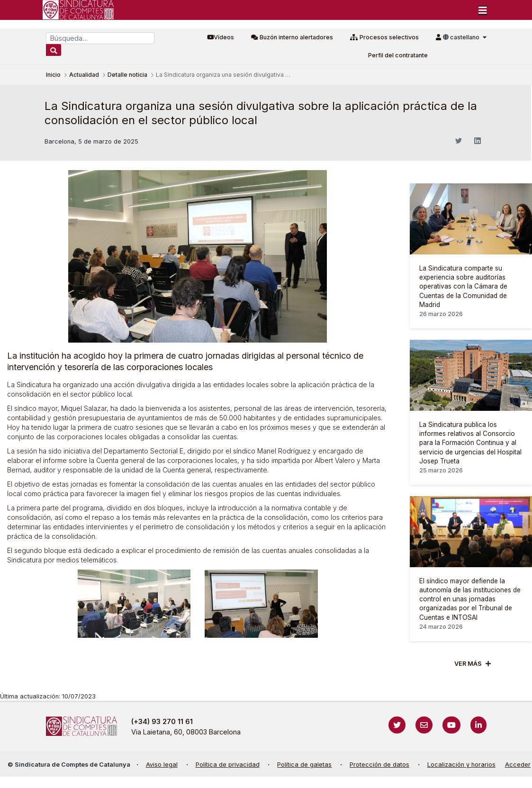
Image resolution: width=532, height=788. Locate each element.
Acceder (518, 765)
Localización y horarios (461, 765)
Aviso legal (162, 765)
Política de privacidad (228, 765)
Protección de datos (379, 765)
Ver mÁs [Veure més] (468, 664)
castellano (462, 37)
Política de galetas (304, 765)
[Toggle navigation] (483, 10)
